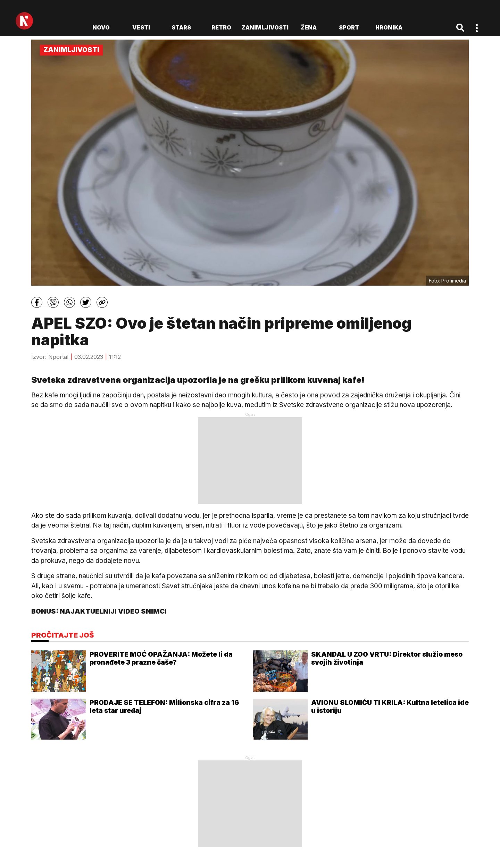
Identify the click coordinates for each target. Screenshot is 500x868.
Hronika (389, 27)
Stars (181, 27)
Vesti (141, 27)
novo (101, 27)
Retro (221, 27)
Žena (309, 27)
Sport (349, 27)
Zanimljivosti (265, 27)
